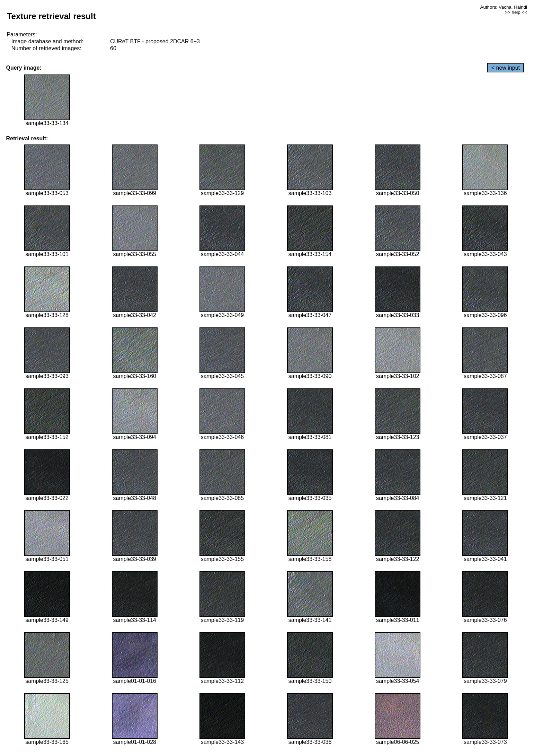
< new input (506, 68)
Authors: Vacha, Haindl (504, 7)
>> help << (516, 12)
